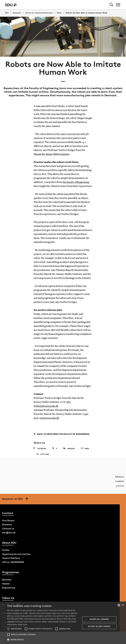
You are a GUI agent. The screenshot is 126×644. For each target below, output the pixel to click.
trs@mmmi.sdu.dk (50, 418)
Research (17, 13)
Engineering (9, 592)
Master (6, 588)
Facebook (40, 448)
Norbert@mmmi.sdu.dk (47, 406)
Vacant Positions (11, 562)
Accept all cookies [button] (99, 619)
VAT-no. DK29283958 (13, 566)
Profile (6, 554)
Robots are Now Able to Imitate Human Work (87, 13)
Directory (7, 529)
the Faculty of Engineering (77, 182)
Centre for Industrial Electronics (39, 13)
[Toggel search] (111, 5)
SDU (7, 13)
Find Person (8, 525)
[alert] (63, 623)
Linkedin (69, 448)
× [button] (123, 605)
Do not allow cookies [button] (99, 626)
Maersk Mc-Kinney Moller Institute (53, 154)
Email (85, 448)
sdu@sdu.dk (9, 537)
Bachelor (7, 584)
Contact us (8, 533)
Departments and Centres (16, 558)
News (59, 13)
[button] (8, 629)
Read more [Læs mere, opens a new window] (23, 625)
